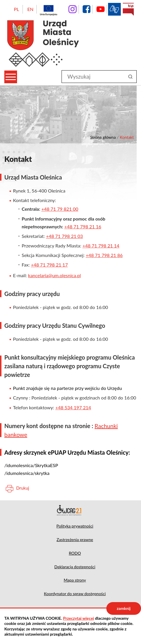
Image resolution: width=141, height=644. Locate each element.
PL (16, 9)
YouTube (101, 9)
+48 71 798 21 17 (49, 265)
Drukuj (23, 488)
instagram (73, 9)
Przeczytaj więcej (78, 618)
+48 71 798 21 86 (104, 255)
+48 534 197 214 (73, 407)
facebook (86, 9)
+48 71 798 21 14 (101, 246)
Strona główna (103, 137)
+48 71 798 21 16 (83, 226)
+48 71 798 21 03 (64, 236)
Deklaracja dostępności (70, 510)
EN (30, 9)
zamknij (124, 608)
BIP (128, 9)
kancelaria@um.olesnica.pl (54, 275)
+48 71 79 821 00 (60, 209)
